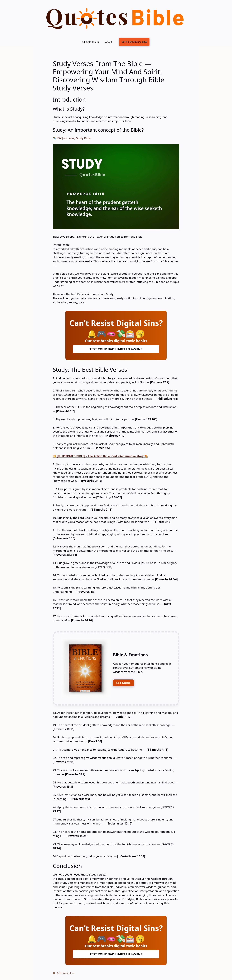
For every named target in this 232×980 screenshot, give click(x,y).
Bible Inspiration (65, 973)
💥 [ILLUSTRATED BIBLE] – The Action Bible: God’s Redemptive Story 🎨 (100, 456)
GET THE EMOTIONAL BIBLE (134, 42)
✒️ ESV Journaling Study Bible (72, 138)
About (109, 42)
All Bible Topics (90, 42)
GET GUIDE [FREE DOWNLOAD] (123, 683)
